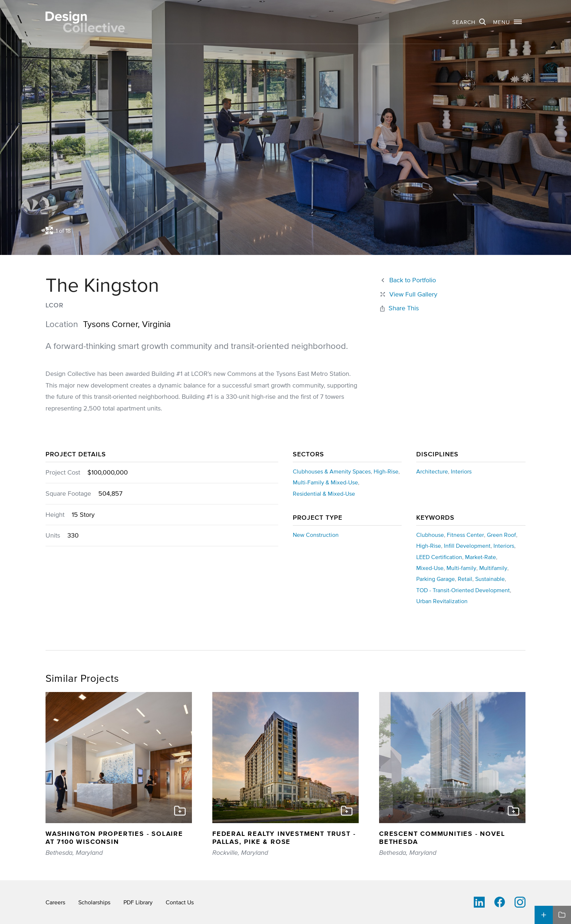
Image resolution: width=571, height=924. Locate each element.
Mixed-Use (430, 568)
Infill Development (467, 546)
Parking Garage (436, 579)
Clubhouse (430, 535)
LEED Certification (439, 557)
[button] (507, 22)
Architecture (432, 471)
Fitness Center (465, 535)
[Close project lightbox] (408, 294)
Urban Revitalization (442, 601)
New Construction (316, 535)
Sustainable (490, 579)
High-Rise (386, 471)
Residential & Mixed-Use (324, 494)
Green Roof (501, 535)
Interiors (461, 471)
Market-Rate (481, 557)
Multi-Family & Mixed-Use (325, 482)
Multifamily (493, 568)
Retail (465, 579)
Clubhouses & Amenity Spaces (332, 471)
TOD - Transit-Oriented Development (463, 590)
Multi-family (461, 568)
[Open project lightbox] (223, 231)
